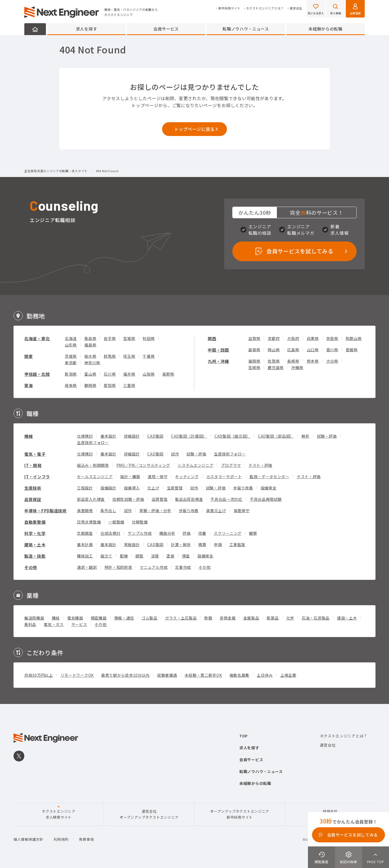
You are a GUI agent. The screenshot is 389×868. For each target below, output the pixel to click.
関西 (212, 338)
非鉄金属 (228, 618)
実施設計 (132, 544)
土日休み (265, 675)
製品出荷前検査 (189, 499)
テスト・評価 (260, 465)
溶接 (155, 556)
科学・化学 (35, 533)
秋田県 (149, 338)
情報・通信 (124, 618)
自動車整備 (35, 522)
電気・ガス (54, 624)
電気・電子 (35, 454)
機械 (28, 436)
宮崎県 (254, 367)
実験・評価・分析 (155, 510)
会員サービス (166, 29)
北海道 (71, 338)
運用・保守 (158, 476)
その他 (31, 567)
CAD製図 (155, 436)
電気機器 (75, 618)
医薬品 (273, 618)
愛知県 (110, 385)
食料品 (30, 624)
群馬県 (110, 356)
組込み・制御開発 (93, 465)
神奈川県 (92, 363)
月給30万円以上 (39, 675)
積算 (202, 544)
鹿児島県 (276, 367)
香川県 (332, 350)
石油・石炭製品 (316, 618)
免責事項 (86, 839)
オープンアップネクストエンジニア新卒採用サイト (240, 814)
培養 (202, 533)
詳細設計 (132, 436)
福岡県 (254, 361)
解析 (305, 436)
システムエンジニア (196, 465)
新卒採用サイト (229, 8)
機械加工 (85, 556)
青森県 (90, 338)
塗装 (170, 556)
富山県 (90, 374)
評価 (187, 533)
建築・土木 (35, 545)
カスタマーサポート (224, 476)
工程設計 (85, 488)
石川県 (110, 374)
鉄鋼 (208, 618)
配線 (124, 556)
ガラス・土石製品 (181, 618)
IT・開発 (33, 465)
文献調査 (85, 533)
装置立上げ (216, 510)
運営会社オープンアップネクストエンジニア (149, 814)
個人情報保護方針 (28, 839)
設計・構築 (130, 476)
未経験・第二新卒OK (203, 675)
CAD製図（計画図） (189, 436)
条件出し (108, 510)
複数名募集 (240, 675)
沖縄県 (297, 367)
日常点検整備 (89, 522)
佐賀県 (274, 361)
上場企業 (288, 675)
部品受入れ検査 (91, 499)
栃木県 (90, 356)
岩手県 (110, 338)
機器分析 (167, 533)
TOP (244, 736)
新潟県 (71, 374)
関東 (28, 356)
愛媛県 (352, 350)
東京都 (71, 363)
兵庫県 (313, 338)
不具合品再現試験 (266, 499)
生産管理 (175, 488)
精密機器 (99, 618)
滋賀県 (254, 338)
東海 (28, 385)
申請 (218, 544)
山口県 (313, 350)
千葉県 (149, 356)
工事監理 (237, 544)
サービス (79, 624)
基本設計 (108, 436)
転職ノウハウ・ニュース (246, 29)
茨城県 (71, 356)
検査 (186, 556)
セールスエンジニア (95, 476)
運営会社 (296, 8)
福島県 (90, 345)
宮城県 (129, 338)
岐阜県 (71, 385)
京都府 (274, 338)
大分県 (332, 361)
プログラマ (231, 465)
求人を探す (87, 29)
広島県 (293, 350)
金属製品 (251, 618)
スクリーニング (228, 533)
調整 (139, 556)
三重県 (129, 385)
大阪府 (293, 338)
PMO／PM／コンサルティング (143, 465)
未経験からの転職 (326, 29)
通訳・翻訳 (87, 567)
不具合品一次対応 (226, 499)
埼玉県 (129, 356)
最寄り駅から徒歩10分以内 (125, 675)
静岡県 (90, 385)
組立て (106, 556)
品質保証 (33, 499)
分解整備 (140, 522)
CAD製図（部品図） (276, 436)
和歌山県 (354, 338)
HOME (35, 29)
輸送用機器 (34, 618)
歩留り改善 (243, 488)
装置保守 (242, 510)
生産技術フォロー (93, 442)
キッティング (187, 476)
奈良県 (332, 338)
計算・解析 (181, 544)
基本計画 (85, 544)
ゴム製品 (150, 618)
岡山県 (274, 350)
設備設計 (108, 488)
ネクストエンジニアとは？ (265, 8)
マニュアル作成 (154, 567)
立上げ (153, 488)
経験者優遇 (167, 675)
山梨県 (149, 374)
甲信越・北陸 (37, 374)
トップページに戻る (194, 129)
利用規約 (61, 839)
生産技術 (33, 488)
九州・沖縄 (218, 361)
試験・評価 (327, 436)
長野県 (168, 374)
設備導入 (132, 488)
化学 (290, 618)
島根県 (254, 350)
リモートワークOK (77, 675)
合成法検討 (110, 533)
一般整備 (116, 522)
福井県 (129, 374)
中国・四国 (218, 350)
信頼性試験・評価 (128, 499)
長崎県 (293, 361)
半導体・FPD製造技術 (46, 511)
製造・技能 (35, 556)
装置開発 (85, 510)
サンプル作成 (140, 533)
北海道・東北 (37, 338)
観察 (253, 533)
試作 (175, 454)
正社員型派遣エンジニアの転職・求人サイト (56, 171)
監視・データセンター (269, 476)
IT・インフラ (37, 477)
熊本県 (313, 361)
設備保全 (269, 488)
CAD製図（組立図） (232, 436)
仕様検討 (85, 436)
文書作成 (183, 567)
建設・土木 (347, 618)
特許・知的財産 (118, 567)
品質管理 (160, 499)
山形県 (71, 345)
